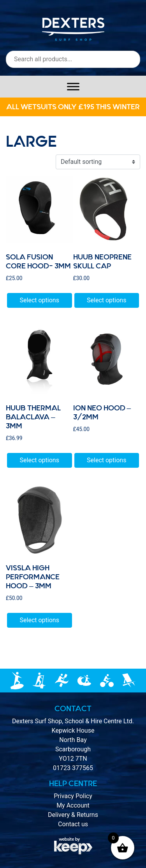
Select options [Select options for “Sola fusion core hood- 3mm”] (40, 300)
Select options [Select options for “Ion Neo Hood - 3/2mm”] (106, 460)
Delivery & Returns (73, 815)
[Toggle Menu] (73, 86)
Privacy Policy (73, 796)
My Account (73, 805)
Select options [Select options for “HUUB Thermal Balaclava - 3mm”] (40, 460)
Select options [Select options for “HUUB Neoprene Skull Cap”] (106, 300)
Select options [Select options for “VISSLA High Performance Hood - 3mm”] (40, 620)
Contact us (73, 824)
